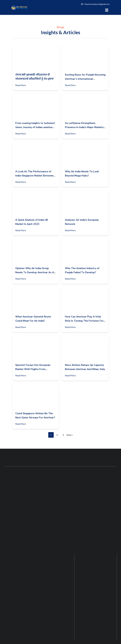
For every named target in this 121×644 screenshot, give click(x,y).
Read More (22, 85)
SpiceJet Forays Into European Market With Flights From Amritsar (33, 369)
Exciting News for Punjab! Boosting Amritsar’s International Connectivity (85, 79)
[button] (107, 10)
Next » (70, 435)
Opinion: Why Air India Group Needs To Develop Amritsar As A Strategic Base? (35, 272)
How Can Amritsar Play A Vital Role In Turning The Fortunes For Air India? (84, 321)
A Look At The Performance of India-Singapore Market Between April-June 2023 (34, 176)
